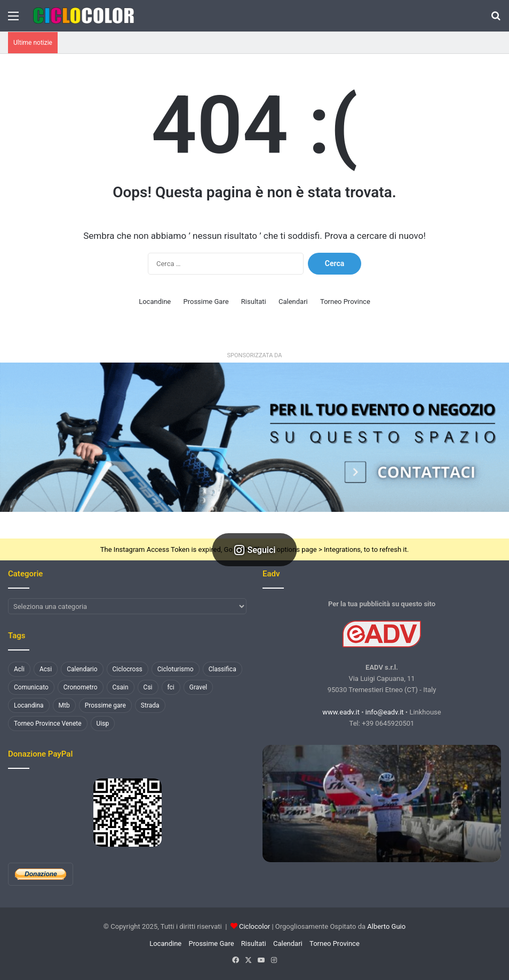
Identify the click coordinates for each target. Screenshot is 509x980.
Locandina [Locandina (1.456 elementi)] (29, 705)
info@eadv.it (385, 712)
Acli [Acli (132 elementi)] (19, 669)
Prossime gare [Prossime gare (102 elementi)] (105, 705)
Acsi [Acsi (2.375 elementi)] (46, 669)
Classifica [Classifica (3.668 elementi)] (222, 669)
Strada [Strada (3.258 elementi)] (150, 705)
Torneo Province (345, 302)
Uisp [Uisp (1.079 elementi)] (103, 724)
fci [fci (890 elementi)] (171, 687)
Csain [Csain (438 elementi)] (121, 687)
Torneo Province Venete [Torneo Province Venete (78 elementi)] (48, 724)
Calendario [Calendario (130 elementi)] (82, 669)
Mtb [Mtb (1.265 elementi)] (64, 705)
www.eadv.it (341, 712)
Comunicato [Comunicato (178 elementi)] (31, 687)
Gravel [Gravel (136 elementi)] (198, 687)
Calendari (293, 302)
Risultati (254, 302)
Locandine (155, 302)
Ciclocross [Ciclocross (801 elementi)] (128, 669)
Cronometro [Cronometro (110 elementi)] (81, 687)
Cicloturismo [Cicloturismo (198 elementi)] (176, 669)
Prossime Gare (206, 302)
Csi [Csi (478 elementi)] (148, 687)
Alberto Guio (386, 926)
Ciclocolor (254, 926)
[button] (254, 437)
